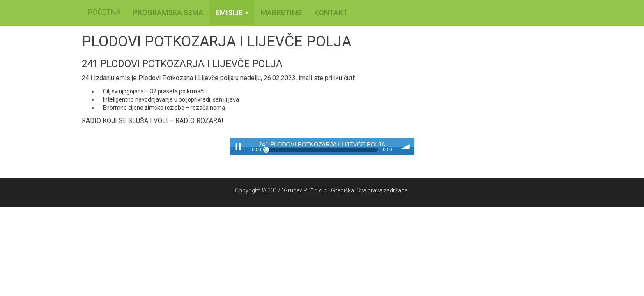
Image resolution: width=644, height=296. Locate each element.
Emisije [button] (232, 13)
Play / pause (238, 147)
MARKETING (281, 13)
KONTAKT (331, 13)
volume (406, 147)
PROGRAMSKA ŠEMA (168, 13)
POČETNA (104, 12)
